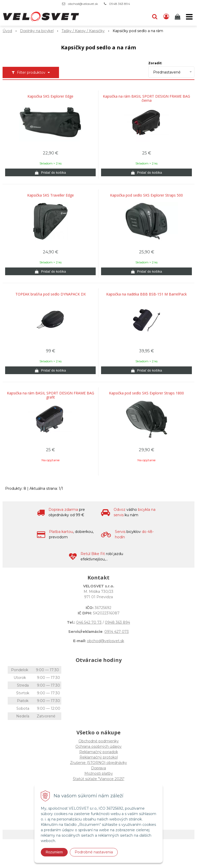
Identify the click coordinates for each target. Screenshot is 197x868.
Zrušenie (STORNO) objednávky (98, 763)
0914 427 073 (117, 632)
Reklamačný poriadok (99, 752)
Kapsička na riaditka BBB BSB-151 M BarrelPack (146, 294)
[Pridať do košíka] (50, 172)
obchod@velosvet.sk (83, 4)
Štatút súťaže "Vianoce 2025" (99, 779)
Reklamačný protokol (99, 757)
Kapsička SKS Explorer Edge (50, 96)
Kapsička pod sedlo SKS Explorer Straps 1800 (146, 393)
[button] (155, 17)
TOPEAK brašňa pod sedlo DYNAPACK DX (51, 294)
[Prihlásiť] (166, 17)
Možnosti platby (99, 773)
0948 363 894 (120, 4)
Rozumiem (54, 852)
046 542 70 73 (89, 622)
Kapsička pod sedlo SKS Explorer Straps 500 (146, 195)
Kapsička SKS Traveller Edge (51, 195)
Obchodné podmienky (99, 741)
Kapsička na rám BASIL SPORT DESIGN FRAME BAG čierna (146, 98)
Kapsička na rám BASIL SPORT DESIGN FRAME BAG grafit (51, 395)
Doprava (98, 768)
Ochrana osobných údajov (98, 746)
